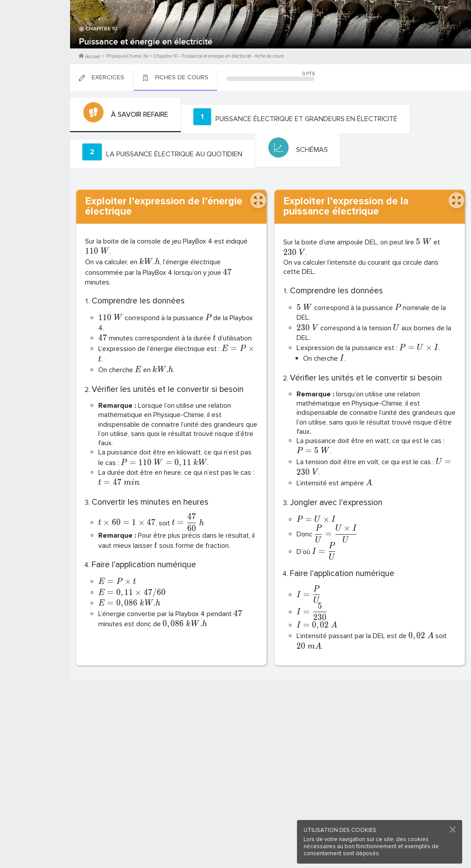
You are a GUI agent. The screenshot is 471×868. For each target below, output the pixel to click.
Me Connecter (35, 53)
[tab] (124, 115)
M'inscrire (35, 40)
